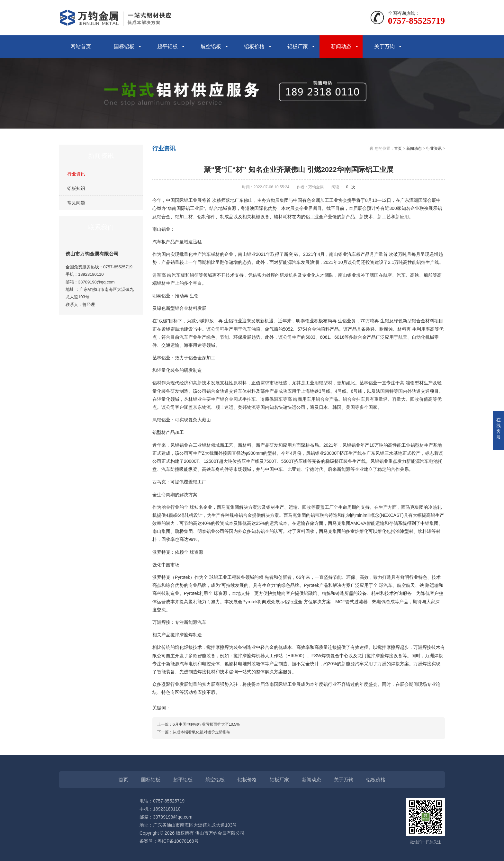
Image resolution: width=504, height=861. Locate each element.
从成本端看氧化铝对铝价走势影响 (202, 732)
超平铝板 (167, 46)
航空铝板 (211, 46)
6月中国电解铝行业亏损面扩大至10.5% (206, 724)
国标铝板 (124, 46)
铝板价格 (254, 46)
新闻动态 (341, 46)
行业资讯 (76, 174)
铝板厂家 (298, 46)
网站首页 (81, 46)
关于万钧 (384, 46)
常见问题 (76, 203)
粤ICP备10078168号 (178, 841)
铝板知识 (76, 188)
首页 (398, 148)
